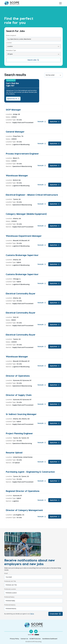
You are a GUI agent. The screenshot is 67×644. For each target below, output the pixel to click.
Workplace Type (11, 50)
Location (9, 43)
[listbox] (33, 54)
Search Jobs (33, 60)
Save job (42, 122)
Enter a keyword (11, 35)
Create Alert (55, 614)
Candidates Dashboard (50, 639)
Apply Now (55, 122)
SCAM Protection (35, 639)
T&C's (32, 614)
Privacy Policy (15, 639)
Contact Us (24, 639)
